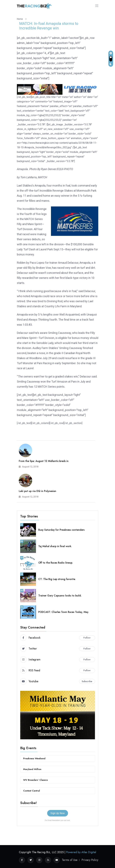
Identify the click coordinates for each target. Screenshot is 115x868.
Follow (87, 638)
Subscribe (87, 681)
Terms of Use (70, 860)
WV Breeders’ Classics (35, 780)
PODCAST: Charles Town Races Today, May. (64, 612)
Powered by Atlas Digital (81, 852)
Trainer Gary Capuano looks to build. (60, 596)
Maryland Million (32, 769)
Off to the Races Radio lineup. (56, 563)
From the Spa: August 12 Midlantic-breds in (44, 461)
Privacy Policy (90, 860)
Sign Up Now (58, 813)
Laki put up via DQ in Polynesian (37, 491)
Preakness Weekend (34, 758)
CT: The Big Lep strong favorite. (57, 579)
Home (20, 19)
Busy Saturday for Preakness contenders (61, 530)
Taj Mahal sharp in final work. (55, 546)
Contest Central (32, 791)
